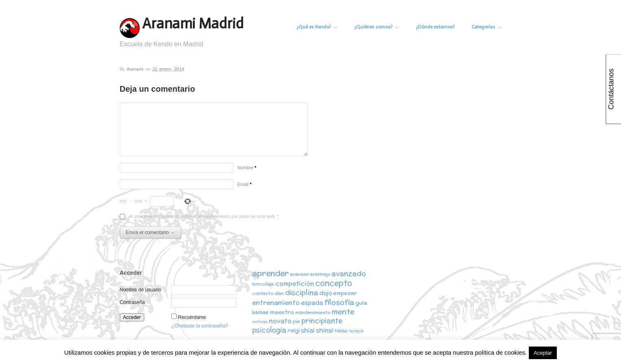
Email (245, 184)
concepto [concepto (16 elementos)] (334, 283)
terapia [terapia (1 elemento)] (356, 331)
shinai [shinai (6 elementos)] (325, 330)
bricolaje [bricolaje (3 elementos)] (263, 284)
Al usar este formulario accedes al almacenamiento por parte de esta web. (204, 216)
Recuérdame (192, 317)
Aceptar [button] (543, 353)
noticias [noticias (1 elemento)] (260, 322)
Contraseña (132, 302)
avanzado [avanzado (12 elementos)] (349, 273)
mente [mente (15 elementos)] (343, 311)
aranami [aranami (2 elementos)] (299, 274)
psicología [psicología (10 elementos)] (269, 330)
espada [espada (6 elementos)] (312, 303)
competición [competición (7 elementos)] (295, 283)
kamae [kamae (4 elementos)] (261, 312)
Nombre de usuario (141, 290)
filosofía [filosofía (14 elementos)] (339, 302)
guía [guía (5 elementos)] (361, 303)
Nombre (247, 168)
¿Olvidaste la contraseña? (200, 326)
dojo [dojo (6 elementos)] (326, 293)
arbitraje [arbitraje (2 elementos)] (320, 274)
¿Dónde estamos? (435, 27)
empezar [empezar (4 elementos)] (345, 293)
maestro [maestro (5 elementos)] (282, 312)
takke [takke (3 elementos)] (341, 331)
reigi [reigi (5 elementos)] (294, 330)
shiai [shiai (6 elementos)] (308, 330)
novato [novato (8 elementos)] (280, 321)
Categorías (487, 27)
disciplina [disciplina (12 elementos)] (302, 292)
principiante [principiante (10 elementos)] (322, 321)
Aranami (135, 69)
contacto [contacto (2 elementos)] (263, 293)
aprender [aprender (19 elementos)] (270, 273)
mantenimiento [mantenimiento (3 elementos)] (313, 312)
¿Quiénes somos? (376, 27)
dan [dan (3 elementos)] (279, 293)
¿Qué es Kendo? (317, 27)
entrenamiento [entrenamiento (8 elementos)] (276, 302)
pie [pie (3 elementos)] (296, 321)
